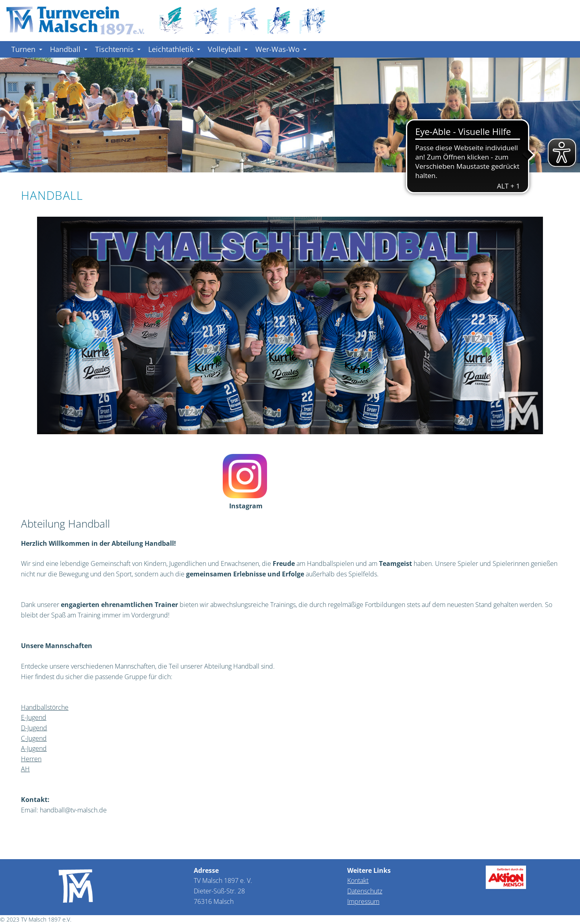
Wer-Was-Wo (281, 49)
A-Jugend (34, 748)
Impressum (363, 901)
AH (25, 769)
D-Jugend (34, 728)
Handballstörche (45, 707)
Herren (31, 759)
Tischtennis (118, 49)
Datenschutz (365, 891)
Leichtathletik (174, 49)
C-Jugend (34, 738)
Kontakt (358, 880)
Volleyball (228, 49)
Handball (69, 49)
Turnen (27, 49)
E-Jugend (34, 717)
